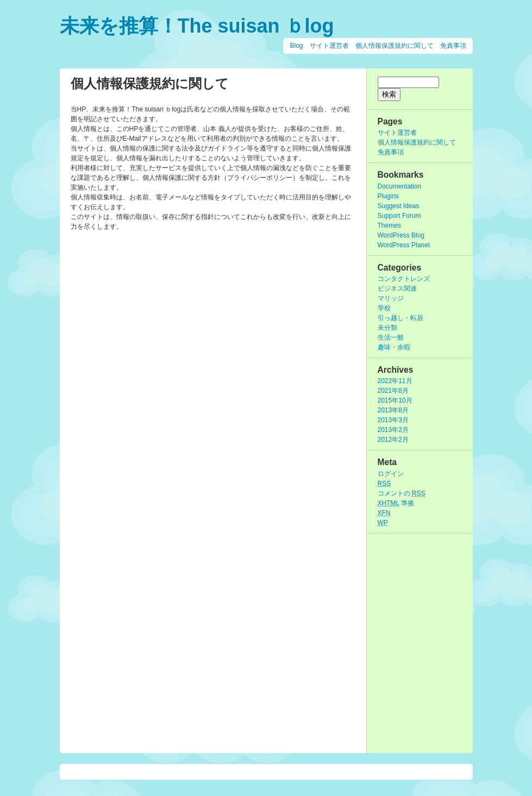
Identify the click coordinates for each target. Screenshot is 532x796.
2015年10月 (395, 400)
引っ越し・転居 (400, 318)
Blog (296, 46)
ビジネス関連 (397, 289)
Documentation (400, 186)
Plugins (388, 196)
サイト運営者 (329, 46)
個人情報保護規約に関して (395, 46)
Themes (389, 225)
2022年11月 (395, 381)
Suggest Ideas (399, 206)
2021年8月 (393, 391)
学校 (384, 308)
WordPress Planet (404, 245)
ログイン (391, 474)
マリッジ (391, 298)
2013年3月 (393, 420)
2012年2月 (393, 440)
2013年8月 (393, 410)
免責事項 (453, 46)
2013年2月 (393, 430)
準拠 (396, 503)
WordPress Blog (401, 235)
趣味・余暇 (394, 347)
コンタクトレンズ (404, 279)
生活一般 (391, 337)
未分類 (387, 328)
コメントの (402, 493)
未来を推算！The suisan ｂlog (197, 26)
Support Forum (399, 216)
